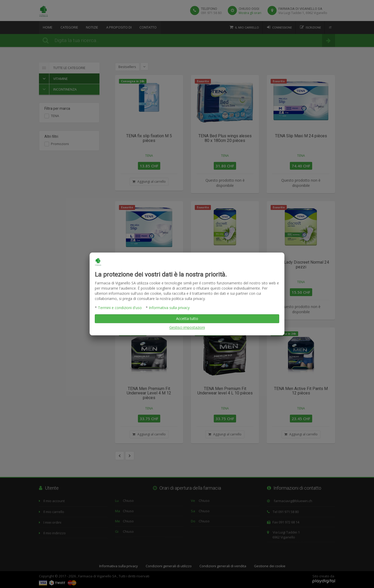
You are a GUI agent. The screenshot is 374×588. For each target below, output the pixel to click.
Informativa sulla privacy (169, 308)
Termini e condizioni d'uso (120, 308)
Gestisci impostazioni (187, 328)
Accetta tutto (187, 319)
